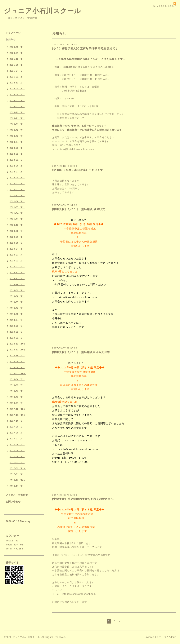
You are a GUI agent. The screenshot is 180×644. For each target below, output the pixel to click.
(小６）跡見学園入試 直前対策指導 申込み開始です (85, 48)
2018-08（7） (17, 367)
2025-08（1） (17, 65)
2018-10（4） (17, 356)
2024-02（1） (17, 100)
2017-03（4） (17, 462)
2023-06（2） (17, 136)
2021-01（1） (17, 219)
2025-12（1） (17, 59)
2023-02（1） (17, 154)
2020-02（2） (17, 261)
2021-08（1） (17, 201)
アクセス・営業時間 (17, 495)
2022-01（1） (17, 189)
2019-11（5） (17, 278)
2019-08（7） (17, 296)
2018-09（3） (17, 362)
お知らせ (11, 39)
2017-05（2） (17, 451)
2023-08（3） (17, 130)
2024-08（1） (17, 89)
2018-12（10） (18, 344)
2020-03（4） (17, 255)
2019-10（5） (17, 284)
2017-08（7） (17, 433)
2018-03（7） (17, 391)
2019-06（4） (17, 308)
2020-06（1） (17, 237)
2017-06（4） (17, 445)
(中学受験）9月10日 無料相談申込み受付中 (81, 352)
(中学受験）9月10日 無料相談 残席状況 (80, 209)
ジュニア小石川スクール (42, 11)
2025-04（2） (17, 71)
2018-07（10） (18, 373)
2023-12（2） (17, 112)
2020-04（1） (17, 249)
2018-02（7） (17, 397)
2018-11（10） (18, 350)
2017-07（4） (17, 439)
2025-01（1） (17, 77)
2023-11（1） (17, 118)
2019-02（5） (17, 332)
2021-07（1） (17, 207)
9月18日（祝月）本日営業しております (78, 170)
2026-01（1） (17, 53)
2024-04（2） (17, 95)
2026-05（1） (17, 47)
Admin (172, 637)
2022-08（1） (17, 166)
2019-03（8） (17, 326)
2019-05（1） (17, 314)
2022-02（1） (17, 184)
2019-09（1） (17, 290)
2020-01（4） (17, 267)
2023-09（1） (17, 124)
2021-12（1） (17, 195)
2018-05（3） (17, 385)
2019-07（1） (17, 302)
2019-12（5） (17, 273)
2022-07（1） (17, 172)
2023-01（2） (17, 160)
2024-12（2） (17, 83)
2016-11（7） (17, 486)
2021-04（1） (17, 213)
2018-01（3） (17, 403)
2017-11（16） (18, 415)
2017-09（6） (17, 427)
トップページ (13, 33)
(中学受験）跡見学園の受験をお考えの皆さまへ (83, 499)
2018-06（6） (17, 379)
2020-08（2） (17, 231)
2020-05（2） (17, 243)
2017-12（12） (18, 409)
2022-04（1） (17, 178)
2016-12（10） (18, 480)
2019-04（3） (17, 320)
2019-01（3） (17, 338)
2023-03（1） (17, 148)
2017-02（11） (18, 468)
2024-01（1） (17, 106)
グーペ (162, 637)
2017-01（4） (17, 474)
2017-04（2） (17, 456)
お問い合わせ (13, 502)
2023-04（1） (17, 142)
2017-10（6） (17, 421)
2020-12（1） (17, 225)
